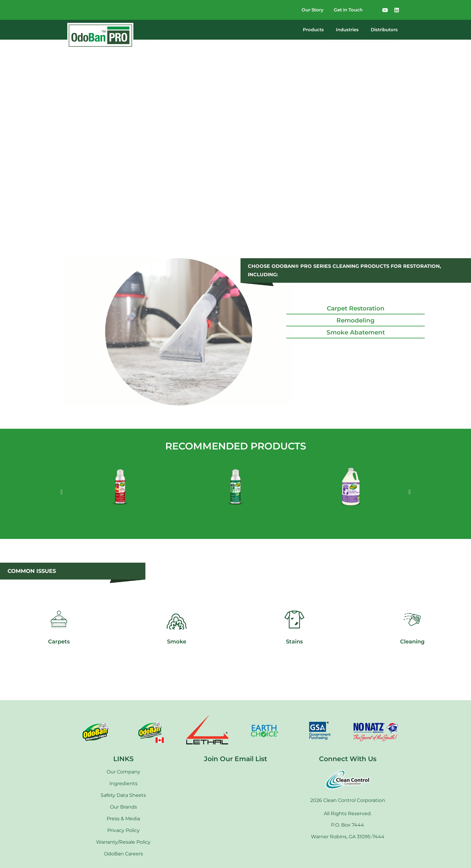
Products (313, 30)
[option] (120, 492)
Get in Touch (346, 10)
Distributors (384, 30)
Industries (347, 30)
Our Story (307, 10)
